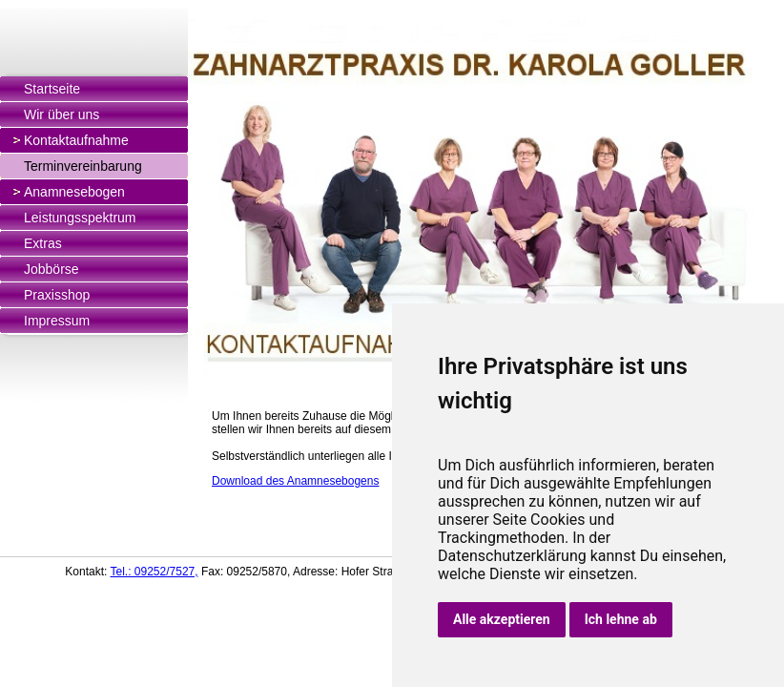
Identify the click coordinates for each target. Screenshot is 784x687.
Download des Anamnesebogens (295, 481)
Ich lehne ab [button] (621, 619)
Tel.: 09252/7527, (154, 572)
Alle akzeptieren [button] (502, 619)
